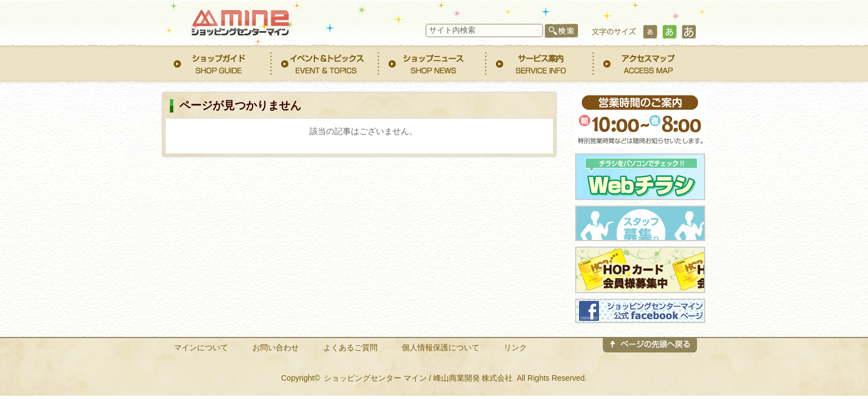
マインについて (201, 347)
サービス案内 (540, 63)
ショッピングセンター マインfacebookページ (640, 311)
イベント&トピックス (325, 63)
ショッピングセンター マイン (237, 21)
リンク (515, 347)
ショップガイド (218, 63)
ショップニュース (433, 63)
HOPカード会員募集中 (640, 270)
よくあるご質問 (350, 347)
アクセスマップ (648, 63)
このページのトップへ (650, 352)
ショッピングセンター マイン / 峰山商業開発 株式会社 (418, 378)
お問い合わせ (276, 347)
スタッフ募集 (640, 223)
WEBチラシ (640, 177)
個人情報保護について (441, 347)
